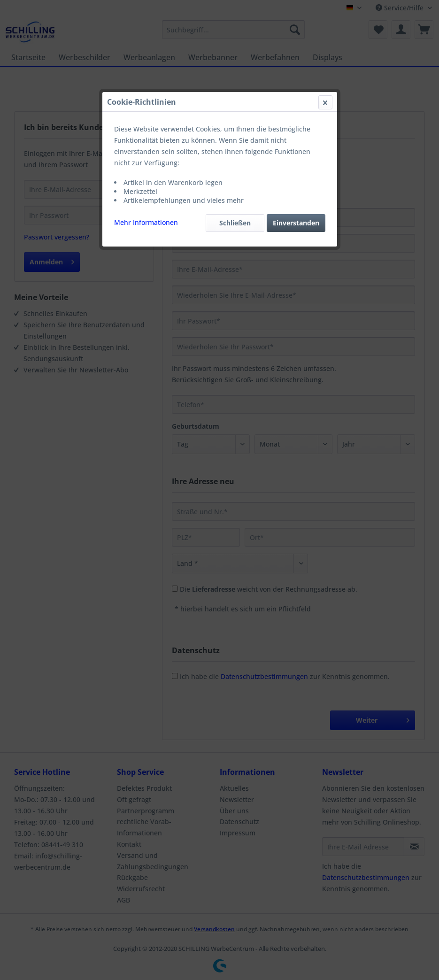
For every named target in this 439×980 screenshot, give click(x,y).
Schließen (235, 223)
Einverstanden (296, 223)
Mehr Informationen (146, 222)
